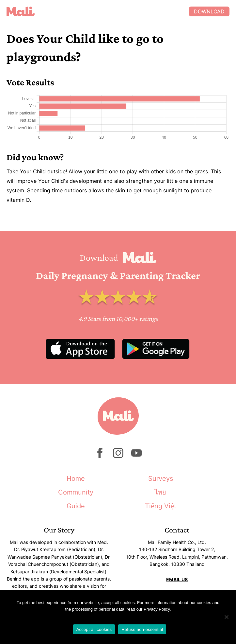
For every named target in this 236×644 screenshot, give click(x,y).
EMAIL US (177, 579)
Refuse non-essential (142, 629)
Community (76, 492)
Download (209, 11)
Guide (76, 506)
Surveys (161, 479)
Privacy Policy (157, 609)
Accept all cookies (94, 629)
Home (76, 479)
